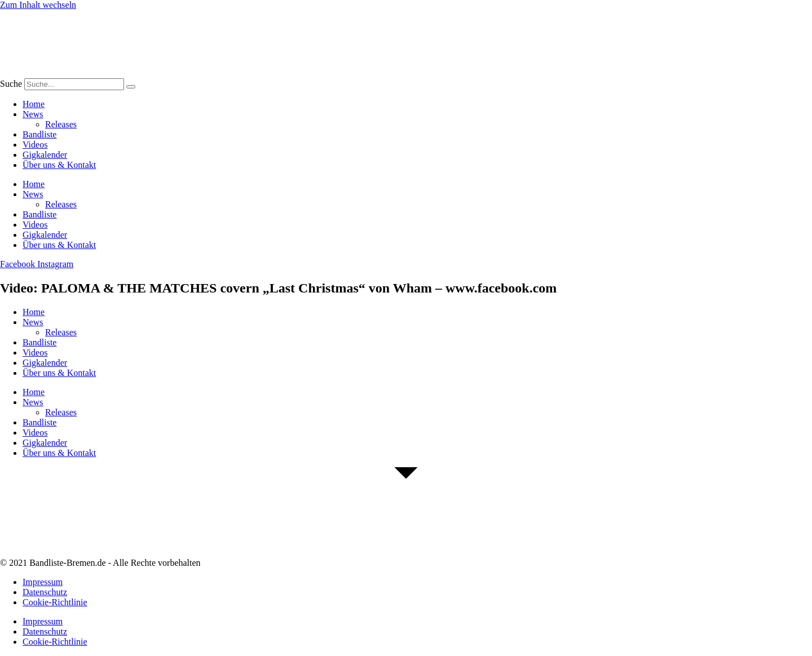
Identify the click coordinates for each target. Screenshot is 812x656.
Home (34, 104)
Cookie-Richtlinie (55, 602)
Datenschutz (45, 592)
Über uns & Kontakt (59, 165)
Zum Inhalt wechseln (38, 5)
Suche (11, 84)
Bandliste (39, 134)
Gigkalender (45, 155)
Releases (61, 124)
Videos (35, 145)
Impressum (43, 582)
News (33, 114)
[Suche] (131, 87)
